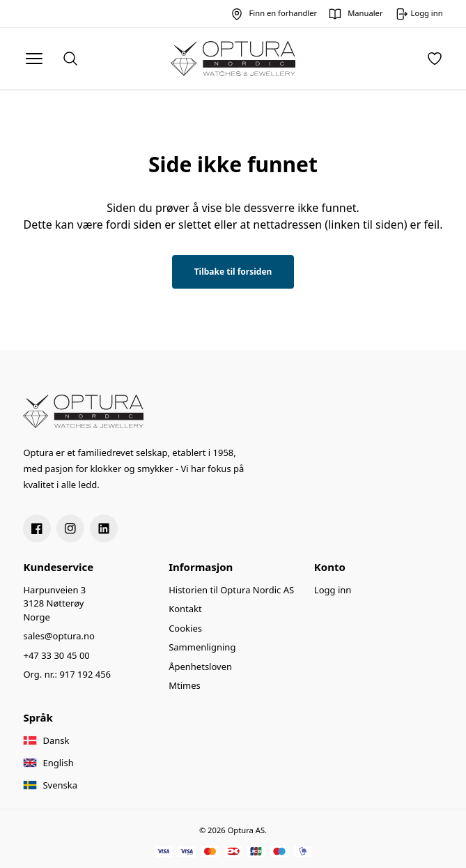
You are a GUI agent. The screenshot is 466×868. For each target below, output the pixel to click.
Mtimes (185, 685)
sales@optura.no (59, 636)
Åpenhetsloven (200, 667)
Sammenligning (202, 647)
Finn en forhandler (284, 13)
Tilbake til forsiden (233, 272)
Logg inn (333, 590)
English (58, 763)
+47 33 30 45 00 (56, 655)
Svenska (60, 785)
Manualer (365, 13)
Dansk (56, 740)
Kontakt (185, 609)
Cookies (185, 628)
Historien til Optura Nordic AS (231, 590)
